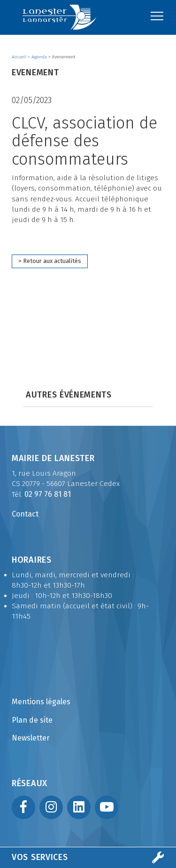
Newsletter (31, 738)
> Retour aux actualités (50, 261)
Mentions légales (41, 702)
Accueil (20, 57)
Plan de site (32, 720)
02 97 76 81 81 (48, 494)
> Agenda (38, 57)
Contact (25, 514)
